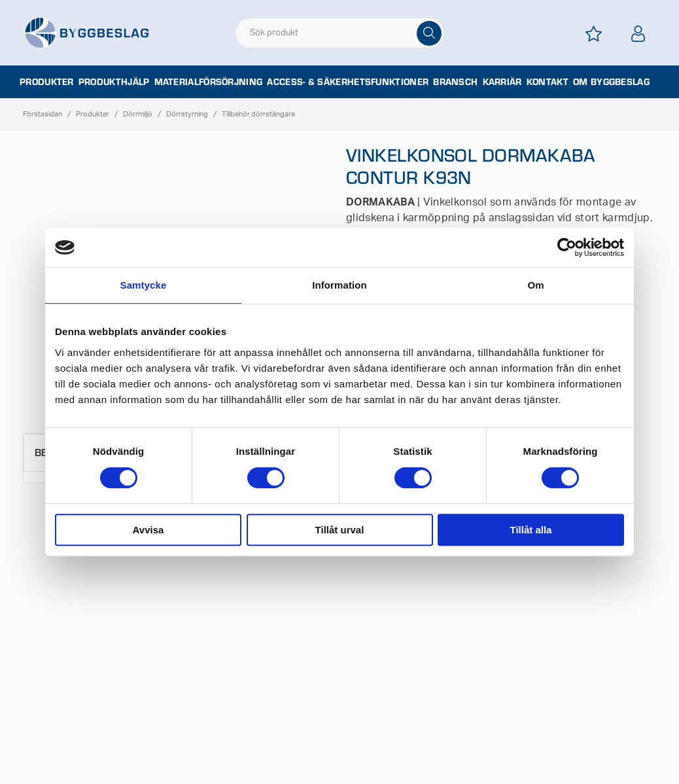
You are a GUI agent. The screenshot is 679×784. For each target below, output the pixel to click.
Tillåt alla (531, 530)
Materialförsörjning (209, 82)
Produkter (47, 82)
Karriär (502, 82)
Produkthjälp (114, 82)
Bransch (455, 82)
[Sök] (429, 33)
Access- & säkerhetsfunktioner (348, 82)
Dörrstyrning (187, 114)
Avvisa (148, 530)
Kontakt (548, 82)
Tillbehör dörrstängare (258, 114)
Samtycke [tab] (144, 285)
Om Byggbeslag (611, 82)
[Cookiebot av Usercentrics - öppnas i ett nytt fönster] (567, 247)
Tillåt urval (340, 530)
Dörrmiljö (138, 114)
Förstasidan (43, 114)
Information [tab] (339, 285)
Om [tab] (535, 285)
